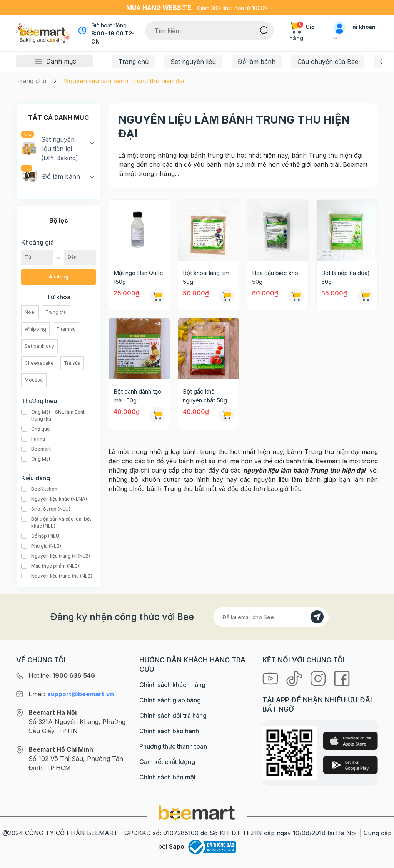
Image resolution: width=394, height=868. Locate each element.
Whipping (35, 329)
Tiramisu (66, 329)
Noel (30, 312)
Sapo (177, 846)
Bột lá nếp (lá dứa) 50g (346, 277)
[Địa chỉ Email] (271, 617)
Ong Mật (36, 459)
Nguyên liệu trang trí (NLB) (56, 556)
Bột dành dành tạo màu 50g (137, 396)
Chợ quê (36, 429)
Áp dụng (59, 277)
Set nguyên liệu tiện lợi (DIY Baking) (50, 148)
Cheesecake (39, 363)
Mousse (34, 380)
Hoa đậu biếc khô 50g (275, 277)
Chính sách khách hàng (172, 685)
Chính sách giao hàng (170, 700)
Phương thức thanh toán (173, 746)
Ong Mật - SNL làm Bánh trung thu (58, 416)
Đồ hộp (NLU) (41, 536)
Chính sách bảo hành (169, 731)
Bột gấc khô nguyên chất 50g (205, 396)
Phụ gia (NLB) (41, 546)
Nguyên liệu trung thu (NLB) (57, 576)
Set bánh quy (39, 346)
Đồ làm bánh (257, 62)
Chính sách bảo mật (168, 777)
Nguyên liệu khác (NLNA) (54, 499)
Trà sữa (72, 363)
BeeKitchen (39, 489)
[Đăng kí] (317, 617)
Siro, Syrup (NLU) (46, 509)
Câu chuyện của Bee (328, 62)
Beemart (36, 449)
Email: (71, 694)
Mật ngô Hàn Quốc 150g (138, 277)
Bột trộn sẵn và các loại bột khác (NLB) (58, 523)
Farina (33, 439)
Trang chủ (134, 62)
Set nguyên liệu (193, 62)
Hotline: (62, 675)
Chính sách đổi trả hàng (173, 716)
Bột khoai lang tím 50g (206, 277)
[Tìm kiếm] (264, 30)
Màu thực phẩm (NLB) (50, 566)
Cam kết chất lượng (167, 762)
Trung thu (56, 312)
